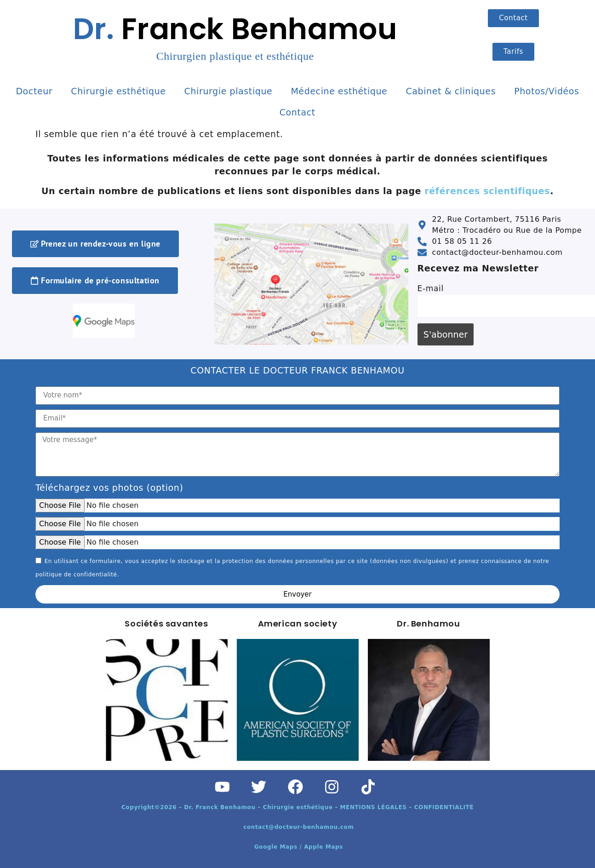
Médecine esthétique (339, 91)
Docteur (34, 91)
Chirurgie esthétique (118, 91)
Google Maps (277, 847)
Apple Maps (323, 847)
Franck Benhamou (235, 35)
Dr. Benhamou (428, 624)
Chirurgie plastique (229, 91)
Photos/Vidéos (546, 91)
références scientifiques (487, 191)
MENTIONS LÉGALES (374, 807)
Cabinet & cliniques (451, 91)
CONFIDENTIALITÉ (444, 807)
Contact (297, 112)
